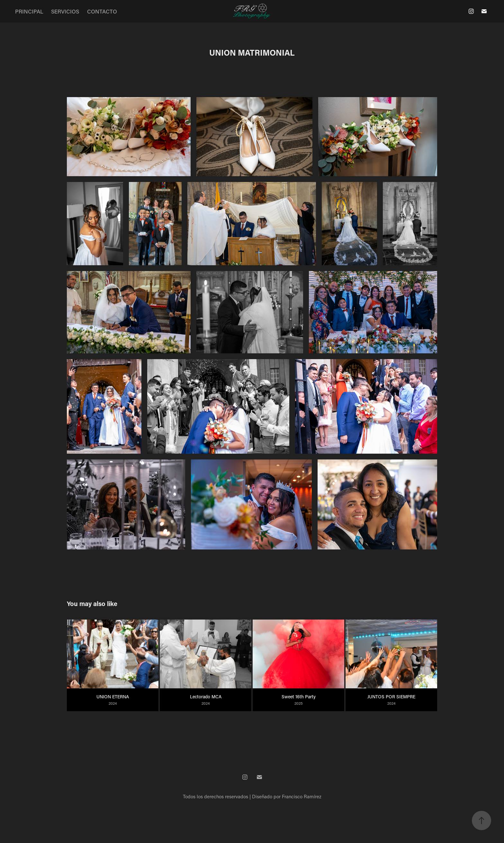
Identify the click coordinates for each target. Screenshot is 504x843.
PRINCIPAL (29, 11)
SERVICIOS (65, 11)
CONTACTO (102, 11)
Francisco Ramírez (302, 796)
